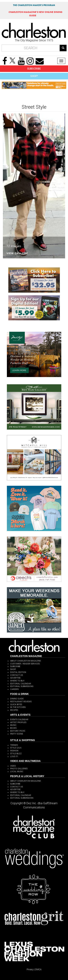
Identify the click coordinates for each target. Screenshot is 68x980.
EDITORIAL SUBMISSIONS (22, 686)
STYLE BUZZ (16, 754)
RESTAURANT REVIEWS (21, 702)
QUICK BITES (16, 705)
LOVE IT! (14, 757)
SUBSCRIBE (34, 69)
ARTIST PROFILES (18, 722)
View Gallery (17, 253)
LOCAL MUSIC (17, 772)
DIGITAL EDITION (18, 672)
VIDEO (13, 766)
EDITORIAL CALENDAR (21, 684)
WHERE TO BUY (17, 681)
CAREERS (14, 689)
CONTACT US (17, 675)
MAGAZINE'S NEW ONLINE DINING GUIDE (35, 14)
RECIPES (14, 710)
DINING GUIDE (17, 699)
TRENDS (14, 745)
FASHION (14, 751)
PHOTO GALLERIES (19, 769)
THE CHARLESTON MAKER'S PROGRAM (34, 5)
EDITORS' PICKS (18, 731)
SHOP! (34, 76)
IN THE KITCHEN (18, 707)
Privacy (30, 969)
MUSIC (13, 725)
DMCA (38, 969)
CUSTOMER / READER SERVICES (25, 664)
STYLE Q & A (16, 748)
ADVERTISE (15, 678)
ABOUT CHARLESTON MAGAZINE (25, 661)
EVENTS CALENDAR (19, 720)
